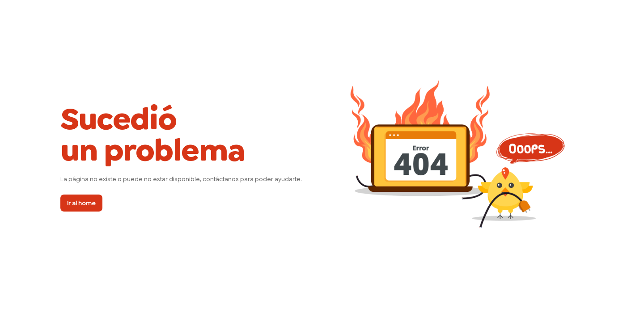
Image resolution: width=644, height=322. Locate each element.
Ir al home (81, 203)
